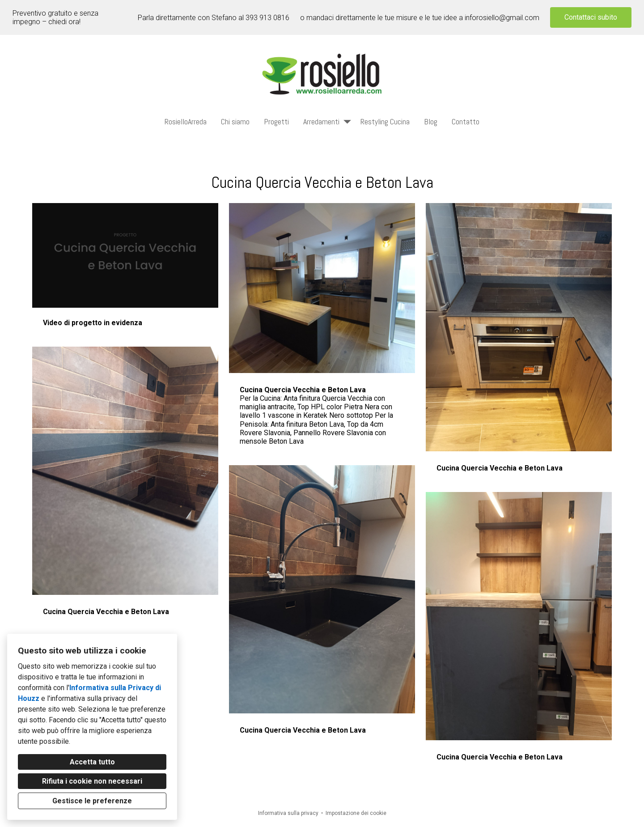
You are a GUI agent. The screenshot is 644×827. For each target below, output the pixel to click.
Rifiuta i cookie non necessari (92, 781)
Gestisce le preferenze (92, 801)
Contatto (466, 121)
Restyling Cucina (385, 121)
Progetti (276, 121)
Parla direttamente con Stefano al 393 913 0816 (214, 18)
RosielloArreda (186, 121)
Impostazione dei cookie (356, 813)
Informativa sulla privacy (288, 813)
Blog (431, 121)
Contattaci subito (591, 17)
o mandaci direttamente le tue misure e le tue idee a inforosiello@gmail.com (420, 18)
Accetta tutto (92, 762)
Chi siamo (235, 121)
